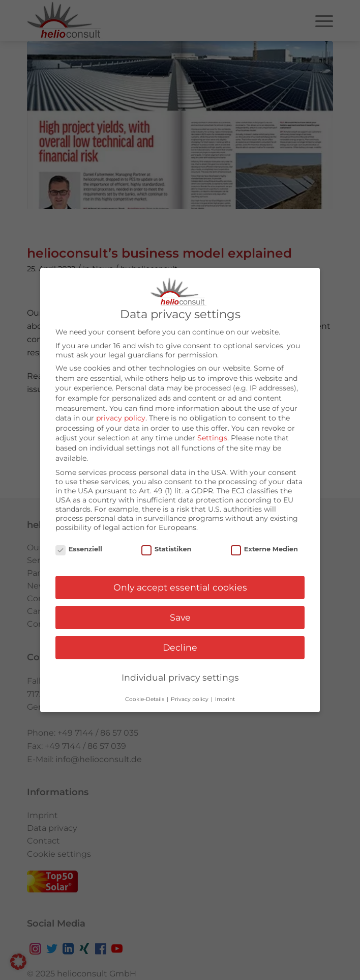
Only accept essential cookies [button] (180, 586)
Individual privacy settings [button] (180, 676)
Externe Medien (264, 547)
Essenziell (79, 547)
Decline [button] (180, 646)
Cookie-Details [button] (145, 698)
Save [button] (180, 616)
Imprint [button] (225, 698)
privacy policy (121, 416)
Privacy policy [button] (190, 698)
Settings (212, 436)
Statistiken (166, 547)
